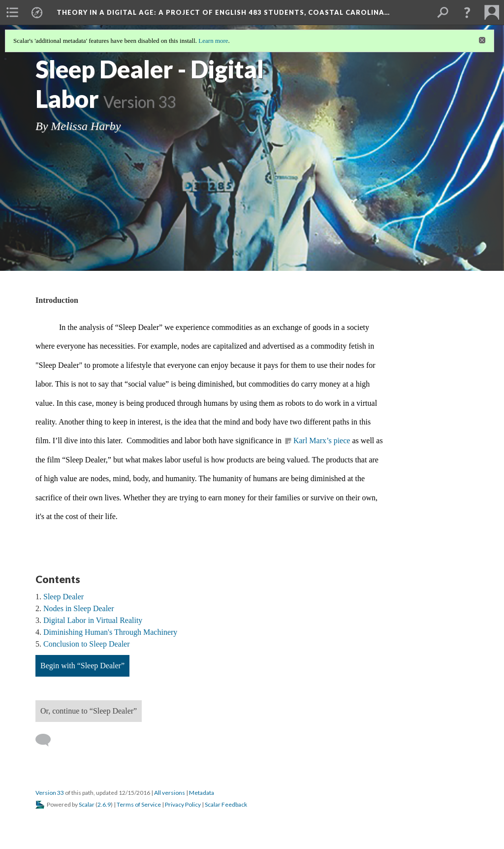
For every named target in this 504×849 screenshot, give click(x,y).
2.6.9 (104, 804)
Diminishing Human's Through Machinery (110, 632)
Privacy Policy (183, 804)
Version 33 (50, 793)
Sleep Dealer (63, 597)
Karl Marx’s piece (322, 441)
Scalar (87, 804)
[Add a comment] (47, 740)
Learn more (213, 41)
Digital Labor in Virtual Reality (93, 620)
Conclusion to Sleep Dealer (87, 644)
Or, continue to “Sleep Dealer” (89, 711)
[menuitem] (12, 12)
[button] (467, 12)
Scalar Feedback (226, 804)
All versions (170, 793)
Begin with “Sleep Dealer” (82, 666)
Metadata (202, 793)
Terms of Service (139, 804)
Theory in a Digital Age (223, 12)
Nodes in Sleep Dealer (79, 608)
